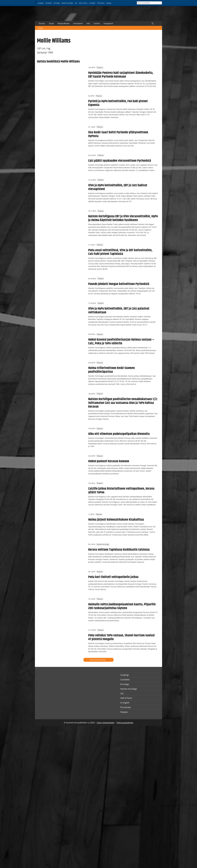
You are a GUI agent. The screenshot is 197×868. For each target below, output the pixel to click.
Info (88, 23)
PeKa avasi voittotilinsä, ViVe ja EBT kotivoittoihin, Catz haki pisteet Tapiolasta (120, 252)
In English (92, 3)
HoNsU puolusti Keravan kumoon (109, 461)
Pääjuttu (100, 67)
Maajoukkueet (64, 23)
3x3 (76, 3)
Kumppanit (108, 23)
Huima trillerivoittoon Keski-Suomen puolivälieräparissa (112, 370)
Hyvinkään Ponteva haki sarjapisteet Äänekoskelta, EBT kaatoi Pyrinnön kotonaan (121, 75)
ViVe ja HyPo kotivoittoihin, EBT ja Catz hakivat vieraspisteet (118, 187)
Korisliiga (57, 3)
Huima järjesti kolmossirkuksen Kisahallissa (116, 520)
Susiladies (49, 3)
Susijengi (41, 3)
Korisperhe (78, 23)
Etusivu (42, 23)
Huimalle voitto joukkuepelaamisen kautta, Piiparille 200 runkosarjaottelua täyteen (122, 606)
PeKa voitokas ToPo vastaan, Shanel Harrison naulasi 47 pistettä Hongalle (121, 637)
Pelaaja (40, 28)
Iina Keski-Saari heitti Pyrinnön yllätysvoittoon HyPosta (118, 134)
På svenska (101, 3)
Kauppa (109, 3)
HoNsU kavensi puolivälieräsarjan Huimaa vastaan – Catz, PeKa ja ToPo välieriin (121, 341)
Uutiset (97, 23)
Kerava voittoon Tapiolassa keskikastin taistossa (119, 550)
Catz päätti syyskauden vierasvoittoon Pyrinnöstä (120, 161)
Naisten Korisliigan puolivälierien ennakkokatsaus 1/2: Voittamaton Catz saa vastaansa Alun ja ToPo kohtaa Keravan (123, 403)
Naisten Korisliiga (67, 3)
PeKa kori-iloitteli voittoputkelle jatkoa (113, 577)
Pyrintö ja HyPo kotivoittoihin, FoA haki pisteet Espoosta (118, 103)
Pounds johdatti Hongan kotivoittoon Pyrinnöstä (119, 284)
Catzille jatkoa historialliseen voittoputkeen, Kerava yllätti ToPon (121, 490)
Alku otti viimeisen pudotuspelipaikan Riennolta (119, 434)
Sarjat (51, 23)
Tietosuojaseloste (125, 723)
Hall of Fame (83, 3)
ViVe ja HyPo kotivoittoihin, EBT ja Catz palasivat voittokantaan (119, 310)
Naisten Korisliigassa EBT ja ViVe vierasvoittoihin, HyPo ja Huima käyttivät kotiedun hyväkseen (123, 218)
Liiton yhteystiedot (106, 723)
